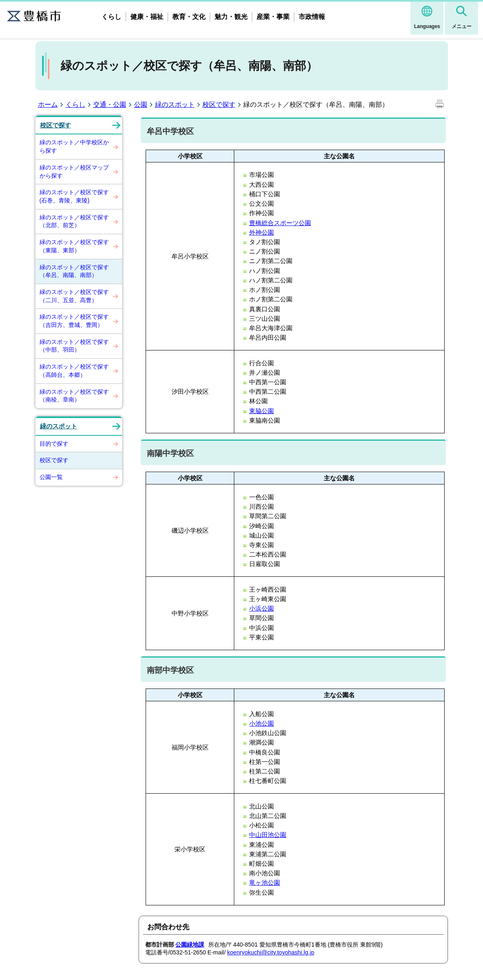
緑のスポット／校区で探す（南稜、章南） (74, 396)
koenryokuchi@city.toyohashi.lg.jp (271, 952)
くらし (111, 17)
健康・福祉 (147, 17)
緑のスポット (175, 105)
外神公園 (262, 232)
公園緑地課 (190, 945)
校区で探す (219, 105)
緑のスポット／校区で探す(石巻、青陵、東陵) (74, 196)
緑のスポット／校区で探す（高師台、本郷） (74, 371)
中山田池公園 (268, 835)
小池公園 (262, 723)
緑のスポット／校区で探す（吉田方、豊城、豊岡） (74, 321)
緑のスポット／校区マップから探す (74, 172)
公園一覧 (51, 477)
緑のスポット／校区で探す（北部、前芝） (74, 221)
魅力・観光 (231, 17)
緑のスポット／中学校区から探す (74, 146)
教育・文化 (189, 17)
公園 (141, 105)
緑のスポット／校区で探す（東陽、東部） (74, 246)
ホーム (48, 105)
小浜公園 (262, 608)
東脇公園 (262, 411)
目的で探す (54, 444)
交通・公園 (110, 105)
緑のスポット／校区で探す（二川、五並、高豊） (74, 296)
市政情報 (312, 17)
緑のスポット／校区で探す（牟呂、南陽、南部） (74, 271)
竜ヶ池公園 (265, 882)
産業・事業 (273, 17)
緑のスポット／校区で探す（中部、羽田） (74, 346)
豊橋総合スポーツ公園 (280, 223)
